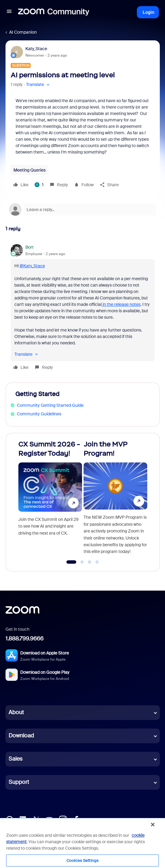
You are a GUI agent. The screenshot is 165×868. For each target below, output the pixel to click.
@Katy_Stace (32, 266)
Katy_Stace (36, 49)
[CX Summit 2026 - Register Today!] (50, 500)
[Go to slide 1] (71, 562)
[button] (9, 12)
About (16, 712)
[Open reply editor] (83, 210)
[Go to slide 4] (97, 562)
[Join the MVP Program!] (115, 500)
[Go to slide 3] (90, 562)
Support (19, 782)
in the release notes (121, 304)
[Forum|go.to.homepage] (54, 12)
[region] (82, 843)
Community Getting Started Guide (50, 405)
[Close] (153, 825)
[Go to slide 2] (82, 562)
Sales (15, 759)
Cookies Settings (82, 861)
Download (21, 736)
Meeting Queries (30, 170)
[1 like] (39, 185)
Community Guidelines (39, 414)
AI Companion (23, 32)
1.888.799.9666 (24, 639)
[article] (83, 308)
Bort (30, 247)
